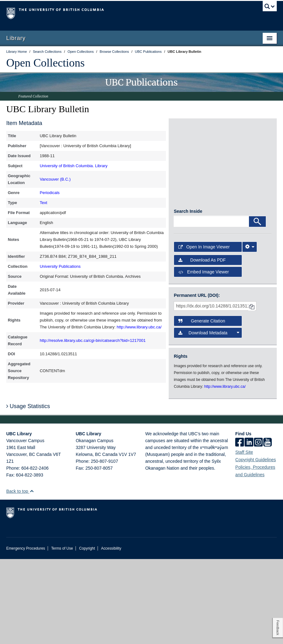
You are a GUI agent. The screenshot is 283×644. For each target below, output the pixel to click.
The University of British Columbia (121, 13)
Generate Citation (202, 406)
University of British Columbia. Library (74, 166)
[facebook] (240, 528)
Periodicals (50, 193)
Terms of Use (62, 633)
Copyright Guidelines (256, 545)
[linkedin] (249, 528)
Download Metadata (209, 418)
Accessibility (111, 633)
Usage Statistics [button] (28, 491)
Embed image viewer (204, 357)
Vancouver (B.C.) (55, 179)
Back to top (20, 576)
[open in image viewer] (190, 144)
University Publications (60, 266)
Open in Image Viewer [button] (204, 332)
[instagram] (258, 528)
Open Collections (45, 63)
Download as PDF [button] (202, 345)
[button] (32, 576)
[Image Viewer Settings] (250, 332)
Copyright (87, 633)
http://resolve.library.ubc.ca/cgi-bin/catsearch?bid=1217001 (93, 340)
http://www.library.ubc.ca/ (139, 327)
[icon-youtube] (268, 528)
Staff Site (244, 537)
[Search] (257, 307)
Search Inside (188, 296)
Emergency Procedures (26, 633)
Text (43, 203)
